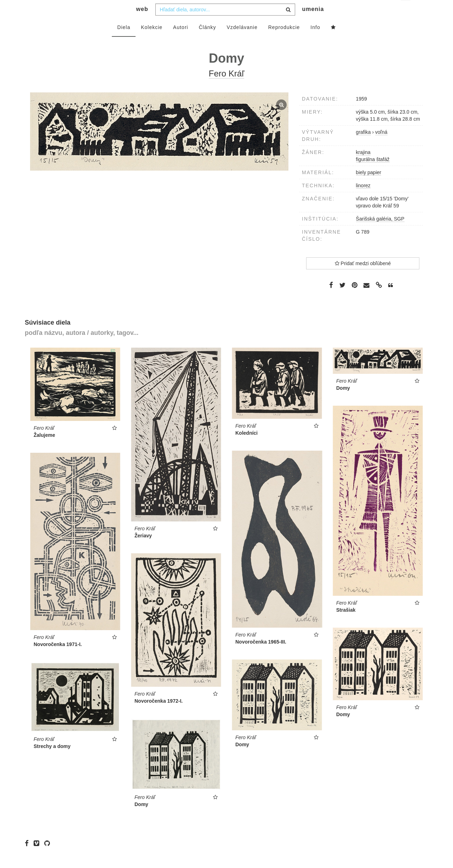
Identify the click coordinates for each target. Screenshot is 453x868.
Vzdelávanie (242, 41)
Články (208, 41)
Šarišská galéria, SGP (380, 233)
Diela (124, 41)
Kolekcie (152, 41)
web (142, 23)
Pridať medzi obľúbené (363, 278)
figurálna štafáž (373, 173)
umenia (313, 23)
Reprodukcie (284, 41)
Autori (181, 41)
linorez (363, 200)
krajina (363, 166)
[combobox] (225, 24)
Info (315, 41)
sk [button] (406, 11)
